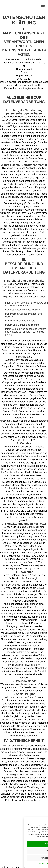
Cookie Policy (40, 864)
